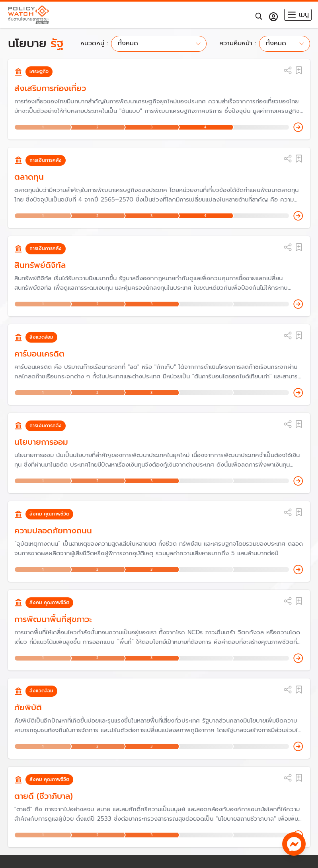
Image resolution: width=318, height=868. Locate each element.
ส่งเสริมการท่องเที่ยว (50, 88)
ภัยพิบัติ (28, 707)
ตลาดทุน (29, 177)
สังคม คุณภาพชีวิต (49, 514)
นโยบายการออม (41, 442)
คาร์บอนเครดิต (39, 354)
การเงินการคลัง (46, 160)
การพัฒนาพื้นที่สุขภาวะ (53, 619)
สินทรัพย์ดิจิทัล (40, 265)
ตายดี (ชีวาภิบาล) (44, 796)
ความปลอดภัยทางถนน (53, 531)
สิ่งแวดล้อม (41, 337)
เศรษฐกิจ (39, 72)
